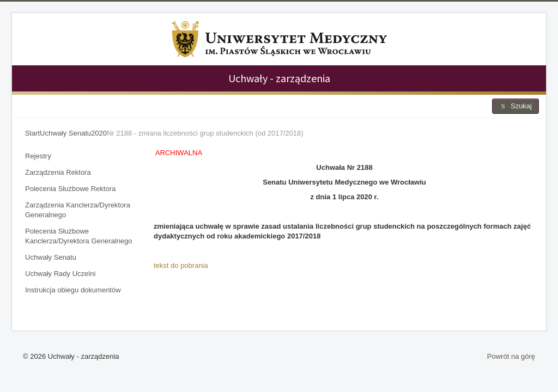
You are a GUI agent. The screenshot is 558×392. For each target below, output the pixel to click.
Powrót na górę (511, 356)
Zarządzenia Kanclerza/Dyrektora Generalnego (78, 210)
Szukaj (515, 106)
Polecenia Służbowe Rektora (70, 189)
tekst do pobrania (181, 265)
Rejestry (38, 156)
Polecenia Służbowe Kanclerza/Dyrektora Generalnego (79, 236)
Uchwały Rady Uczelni (60, 274)
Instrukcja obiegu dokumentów (73, 290)
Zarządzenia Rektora (58, 172)
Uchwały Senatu (51, 257)
